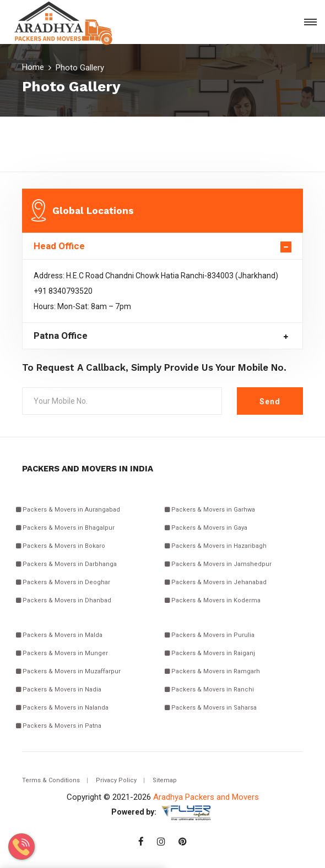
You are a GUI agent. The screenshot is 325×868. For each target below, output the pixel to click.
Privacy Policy (116, 780)
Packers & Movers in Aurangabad (68, 510)
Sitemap (165, 780)
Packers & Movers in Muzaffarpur (68, 671)
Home (33, 67)
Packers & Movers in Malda (59, 635)
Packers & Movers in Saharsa (211, 708)
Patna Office (61, 336)
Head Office (59, 246)
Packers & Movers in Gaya (206, 528)
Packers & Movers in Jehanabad (216, 582)
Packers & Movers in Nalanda (62, 708)
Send (270, 402)
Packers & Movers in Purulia (210, 635)
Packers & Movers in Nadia (59, 690)
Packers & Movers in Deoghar (63, 582)
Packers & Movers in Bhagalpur (65, 528)
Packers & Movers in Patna (59, 726)
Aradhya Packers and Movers (206, 797)
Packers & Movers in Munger (62, 653)
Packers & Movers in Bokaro (61, 546)
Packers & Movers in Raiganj (210, 653)
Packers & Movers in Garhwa (210, 510)
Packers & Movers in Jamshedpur (218, 564)
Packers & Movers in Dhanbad (64, 600)
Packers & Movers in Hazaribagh (216, 546)
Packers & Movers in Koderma (213, 600)
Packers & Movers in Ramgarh (212, 671)
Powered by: (134, 812)
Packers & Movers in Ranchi (209, 690)
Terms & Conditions (51, 780)
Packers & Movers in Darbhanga (66, 564)
